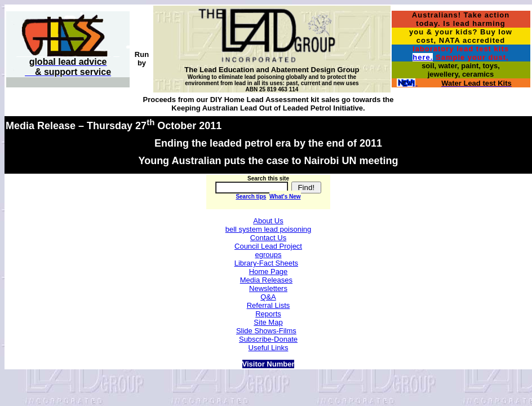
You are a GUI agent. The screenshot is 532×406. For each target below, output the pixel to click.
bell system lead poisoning (268, 229)
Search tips (251, 197)
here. (423, 57)
